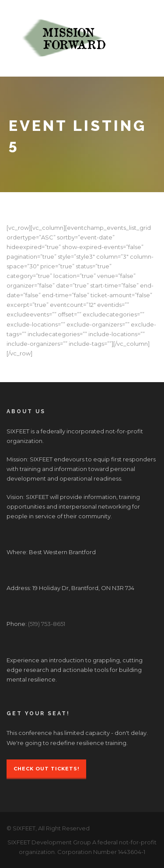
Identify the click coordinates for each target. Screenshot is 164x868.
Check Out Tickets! (46, 769)
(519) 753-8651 (47, 624)
